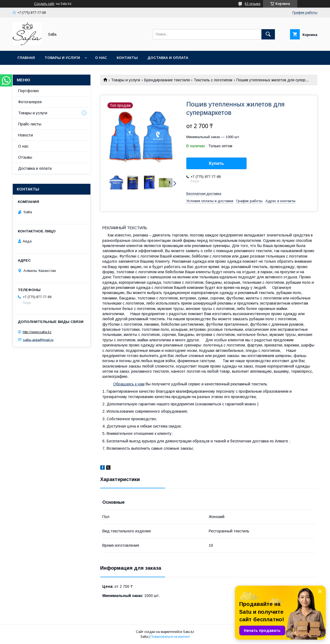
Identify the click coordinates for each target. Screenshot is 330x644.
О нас (101, 58)
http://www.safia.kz (37, 332)
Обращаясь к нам (129, 384)
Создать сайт (44, 4)
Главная (26, 58)
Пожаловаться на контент (170, 637)
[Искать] (268, 34)
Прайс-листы (30, 124)
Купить (217, 163)
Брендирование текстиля (167, 80)
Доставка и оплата (168, 58)
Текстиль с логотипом (213, 80)
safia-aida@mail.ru (38, 340)
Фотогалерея (30, 102)
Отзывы (25, 157)
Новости (26, 135)
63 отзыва (252, 4)
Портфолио (28, 91)
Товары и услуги (62, 58)
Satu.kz (189, 632)
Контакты (127, 58)
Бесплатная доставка (204, 194)
